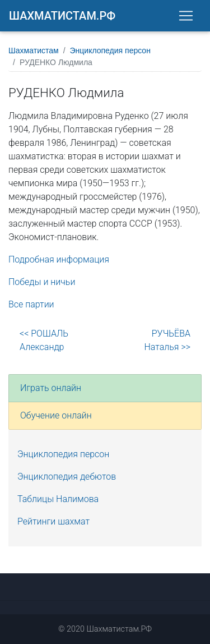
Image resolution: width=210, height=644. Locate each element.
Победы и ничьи (42, 282)
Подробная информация (59, 259)
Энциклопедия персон (110, 50)
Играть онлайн (51, 388)
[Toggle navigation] (186, 16)
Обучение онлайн (56, 415)
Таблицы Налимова (58, 499)
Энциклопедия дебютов (67, 477)
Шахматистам (34, 50)
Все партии (31, 304)
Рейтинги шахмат (53, 521)
